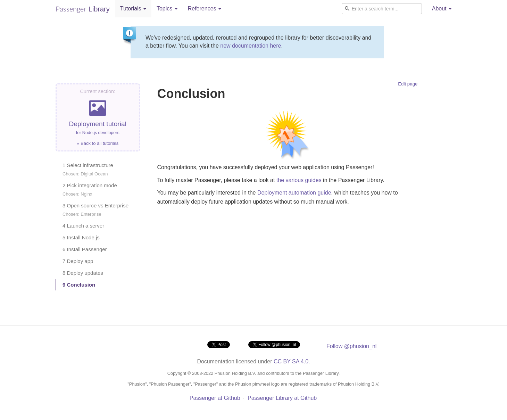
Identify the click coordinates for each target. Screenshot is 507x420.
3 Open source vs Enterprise (95, 210)
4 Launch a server (83, 226)
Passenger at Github (215, 398)
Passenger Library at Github (282, 398)
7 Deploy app (78, 261)
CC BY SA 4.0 (291, 361)
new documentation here (251, 46)
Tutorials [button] (133, 9)
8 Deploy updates (83, 273)
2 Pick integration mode (90, 190)
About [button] (442, 9)
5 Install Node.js (81, 237)
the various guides (299, 180)
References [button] (205, 9)
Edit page (408, 84)
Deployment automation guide (294, 193)
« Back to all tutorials (98, 143)
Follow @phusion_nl (351, 346)
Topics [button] (167, 9)
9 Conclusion (79, 285)
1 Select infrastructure (88, 169)
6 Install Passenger (85, 249)
